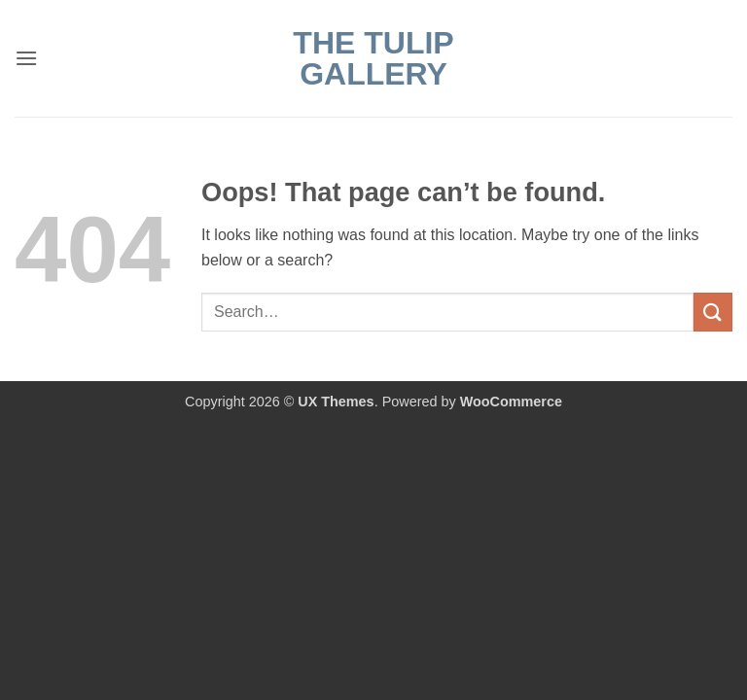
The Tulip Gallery (373, 58)
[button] (26, 58)
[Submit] (713, 312)
